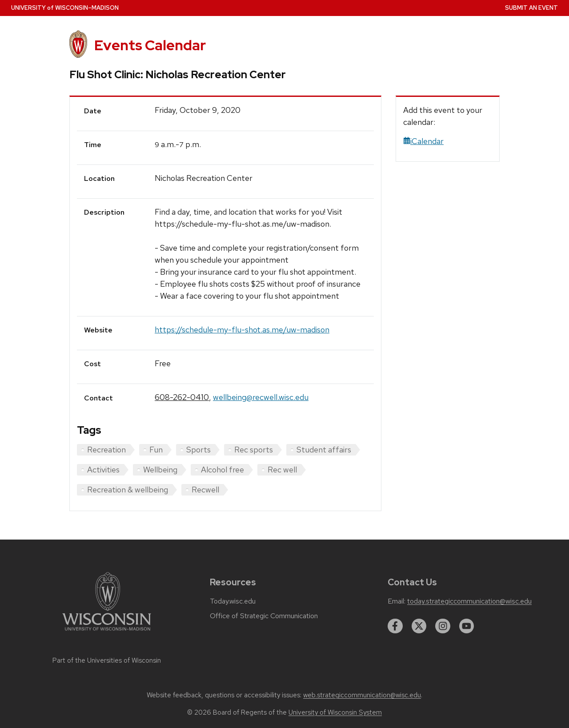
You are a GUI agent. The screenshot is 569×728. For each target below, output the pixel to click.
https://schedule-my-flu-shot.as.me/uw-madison (242, 330)
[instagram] (443, 626)
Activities (103, 470)
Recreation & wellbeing (128, 490)
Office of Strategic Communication (264, 616)
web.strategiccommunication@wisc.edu (362, 695)
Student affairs (324, 450)
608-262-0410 (182, 397)
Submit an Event (531, 8)
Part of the (107, 660)
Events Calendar (150, 45)
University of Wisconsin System (335, 712)
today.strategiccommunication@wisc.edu (469, 601)
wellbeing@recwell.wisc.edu (261, 397)
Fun (156, 450)
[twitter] (419, 626)
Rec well (282, 470)
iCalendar (423, 141)
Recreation (106, 450)
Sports (198, 450)
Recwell (205, 490)
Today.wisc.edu (233, 601)
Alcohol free (222, 470)
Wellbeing (160, 470)
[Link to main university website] (107, 632)
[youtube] (467, 626)
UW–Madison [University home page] (65, 8)
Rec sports (254, 450)
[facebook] (395, 626)
